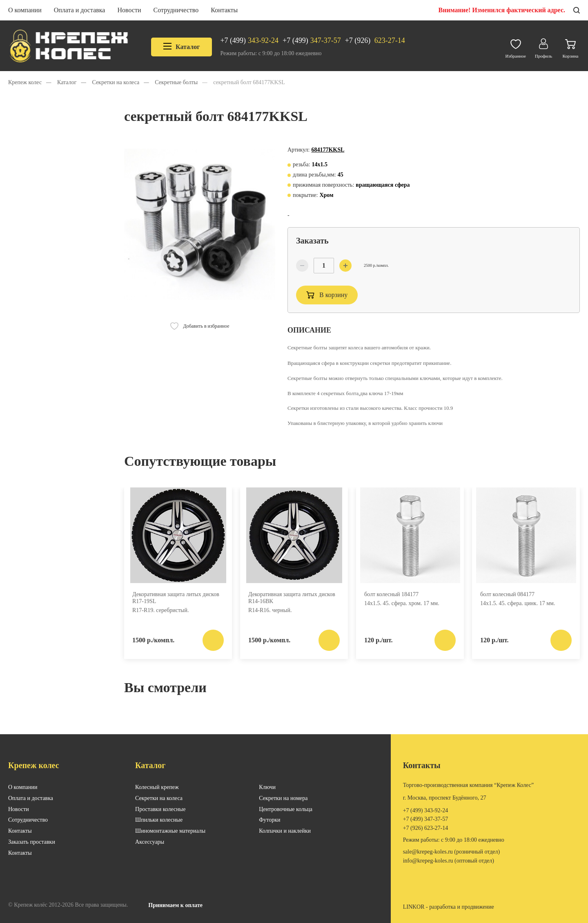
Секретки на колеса (159, 798)
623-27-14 (375, 41)
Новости (129, 10)
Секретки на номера (283, 798)
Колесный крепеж (157, 787)
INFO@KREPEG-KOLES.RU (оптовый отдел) (449, 861)
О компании (25, 10)
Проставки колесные (160, 809)
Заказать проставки (32, 842)
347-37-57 (312, 41)
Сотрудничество (176, 10)
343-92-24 (249, 41)
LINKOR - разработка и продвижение (449, 907)
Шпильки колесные (159, 820)
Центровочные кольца (286, 809)
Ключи (267, 787)
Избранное (516, 47)
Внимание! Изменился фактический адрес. (502, 10)
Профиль (543, 46)
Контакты (224, 10)
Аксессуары (150, 842)
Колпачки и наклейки (285, 831)
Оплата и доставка (80, 10)
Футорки (269, 820)
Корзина (570, 47)
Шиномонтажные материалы (170, 831)
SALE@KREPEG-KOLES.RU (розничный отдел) (451, 852)
